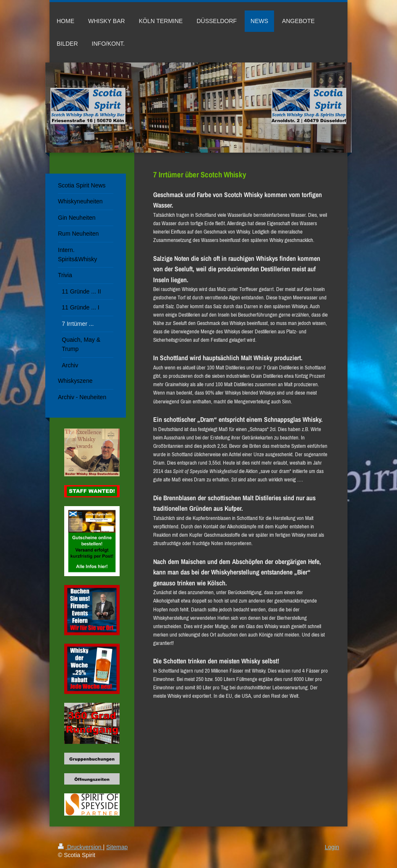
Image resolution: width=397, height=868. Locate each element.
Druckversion (80, 847)
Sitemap (117, 847)
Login (332, 847)
